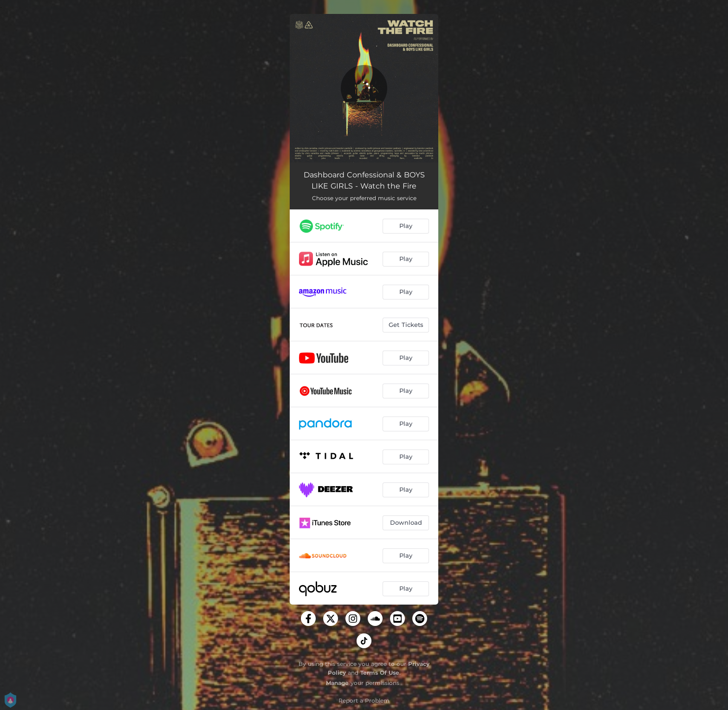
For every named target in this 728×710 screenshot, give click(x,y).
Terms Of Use (380, 673)
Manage (337, 683)
